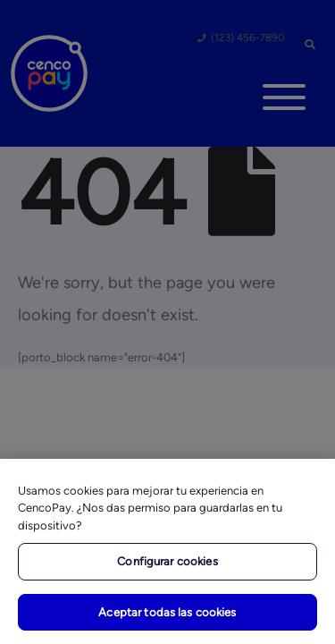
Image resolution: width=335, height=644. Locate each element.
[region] (167, 551)
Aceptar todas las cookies (167, 612)
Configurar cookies (167, 561)
